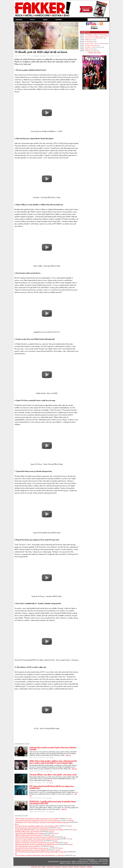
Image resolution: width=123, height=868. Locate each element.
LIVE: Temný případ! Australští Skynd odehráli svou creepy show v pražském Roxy (52, 787)
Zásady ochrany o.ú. (83, 861)
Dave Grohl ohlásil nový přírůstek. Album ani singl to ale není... (32, 848)
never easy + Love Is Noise (92, 38)
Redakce (74, 861)
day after (77, 867)
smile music (34, 867)
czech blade (50, 867)
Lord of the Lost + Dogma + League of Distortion (98, 36)
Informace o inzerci (65, 861)
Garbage (87, 51)
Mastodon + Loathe (90, 47)
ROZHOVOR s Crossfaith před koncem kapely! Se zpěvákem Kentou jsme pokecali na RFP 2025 (53, 803)
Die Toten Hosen (89, 45)
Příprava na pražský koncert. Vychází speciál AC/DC (29, 841)
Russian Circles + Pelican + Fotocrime (95, 43)
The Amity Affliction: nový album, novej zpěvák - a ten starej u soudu (53, 775)
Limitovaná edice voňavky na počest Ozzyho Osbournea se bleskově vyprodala (53, 748)
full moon (65, 867)
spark (39, 867)
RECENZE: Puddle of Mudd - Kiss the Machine (27, 832)
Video (51, 771)
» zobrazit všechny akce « (94, 53)
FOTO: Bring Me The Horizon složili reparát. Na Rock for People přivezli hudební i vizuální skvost (41, 852)
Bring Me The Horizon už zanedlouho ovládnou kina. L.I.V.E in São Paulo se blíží (37, 826)
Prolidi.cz (106, 860)
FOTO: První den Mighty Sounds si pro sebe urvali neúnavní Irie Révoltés (34, 837)
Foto (50, 798)
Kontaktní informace (53, 861)
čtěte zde (68, 755)
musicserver (58, 867)
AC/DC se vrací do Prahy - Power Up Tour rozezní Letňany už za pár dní (35, 843)
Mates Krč (43, 56)
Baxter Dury (88, 49)
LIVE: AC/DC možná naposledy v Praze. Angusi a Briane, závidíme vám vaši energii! (38, 839)
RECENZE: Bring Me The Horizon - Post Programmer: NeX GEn (31, 850)
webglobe (89, 867)
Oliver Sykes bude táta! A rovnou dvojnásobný (28, 846)
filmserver (83, 867)
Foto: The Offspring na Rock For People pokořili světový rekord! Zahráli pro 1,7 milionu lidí (39, 855)
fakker (44, 867)
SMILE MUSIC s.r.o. (92, 860)
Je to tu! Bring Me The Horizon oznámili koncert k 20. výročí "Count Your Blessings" (38, 821)
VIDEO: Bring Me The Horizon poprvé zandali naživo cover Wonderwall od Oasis (37, 844)
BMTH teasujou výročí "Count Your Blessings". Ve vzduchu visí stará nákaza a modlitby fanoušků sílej (42, 822)
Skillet (87, 40)
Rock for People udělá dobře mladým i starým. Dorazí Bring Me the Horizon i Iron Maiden (39, 830)
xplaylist (71, 867)
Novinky (51, 758)
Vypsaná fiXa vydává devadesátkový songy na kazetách (30, 833)
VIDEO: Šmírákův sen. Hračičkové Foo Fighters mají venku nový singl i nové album (37, 819)
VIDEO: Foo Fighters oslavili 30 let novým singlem (28, 835)
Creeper (87, 42)
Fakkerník (37, 56)
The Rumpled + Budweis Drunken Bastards (96, 34)
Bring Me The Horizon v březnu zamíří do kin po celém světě (31, 828)
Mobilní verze (93, 861)
